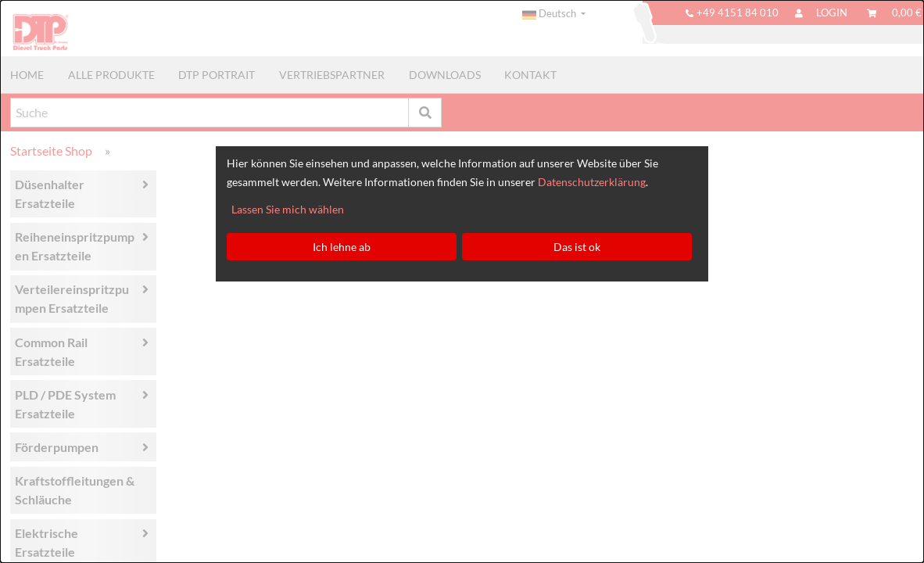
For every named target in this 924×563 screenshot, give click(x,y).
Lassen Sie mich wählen (288, 209)
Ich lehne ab (342, 247)
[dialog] (462, 281)
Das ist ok (577, 247)
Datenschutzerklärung (592, 182)
